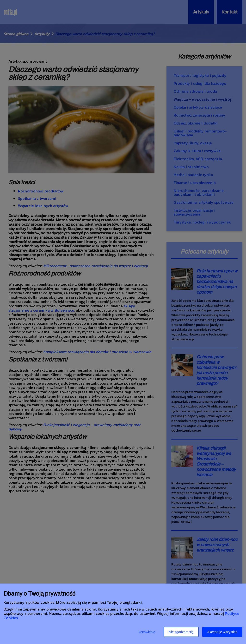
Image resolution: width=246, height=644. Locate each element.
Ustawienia (147, 632)
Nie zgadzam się (181, 632)
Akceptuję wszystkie (222, 632)
